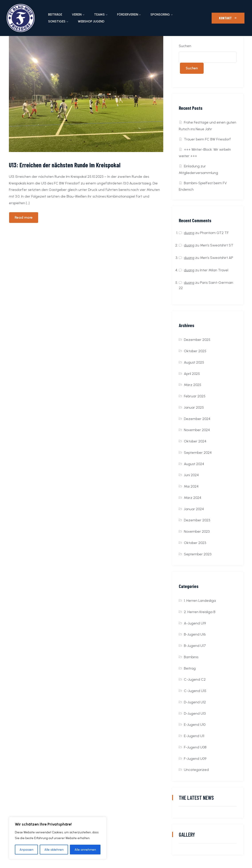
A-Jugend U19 (195, 623)
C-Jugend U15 (195, 691)
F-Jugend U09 (195, 759)
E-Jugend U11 (194, 736)
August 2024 (194, 464)
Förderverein (128, 15)
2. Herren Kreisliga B (200, 612)
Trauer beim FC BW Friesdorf (207, 139)
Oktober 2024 (195, 441)
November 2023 (197, 531)
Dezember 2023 (197, 520)
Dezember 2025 (197, 340)
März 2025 (193, 385)
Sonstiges (57, 21)
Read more (24, 217)
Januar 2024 (194, 509)
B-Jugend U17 (195, 646)
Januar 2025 (194, 407)
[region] (58, 838)
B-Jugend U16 (195, 634)
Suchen (185, 46)
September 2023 (198, 554)
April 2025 (192, 374)
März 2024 (193, 498)
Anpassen (27, 849)
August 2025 (194, 362)
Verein (77, 15)
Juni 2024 (191, 475)
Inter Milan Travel (214, 270)
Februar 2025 (195, 396)
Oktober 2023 (195, 543)
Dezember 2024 (197, 419)
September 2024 (198, 453)
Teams (99, 15)
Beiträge (55, 15)
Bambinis (191, 657)
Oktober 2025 (195, 351)
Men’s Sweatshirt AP (217, 258)
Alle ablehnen (54, 849)
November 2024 (197, 430)
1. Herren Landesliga (200, 601)
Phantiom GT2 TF (214, 233)
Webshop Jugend (91, 21)
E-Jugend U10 (195, 725)
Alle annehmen (85, 849)
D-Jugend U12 (195, 702)
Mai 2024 (191, 486)
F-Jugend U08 (195, 747)
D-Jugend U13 (195, 713)
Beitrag (190, 668)
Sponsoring (160, 15)
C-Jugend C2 (195, 679)
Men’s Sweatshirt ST (217, 245)
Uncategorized (196, 770)
